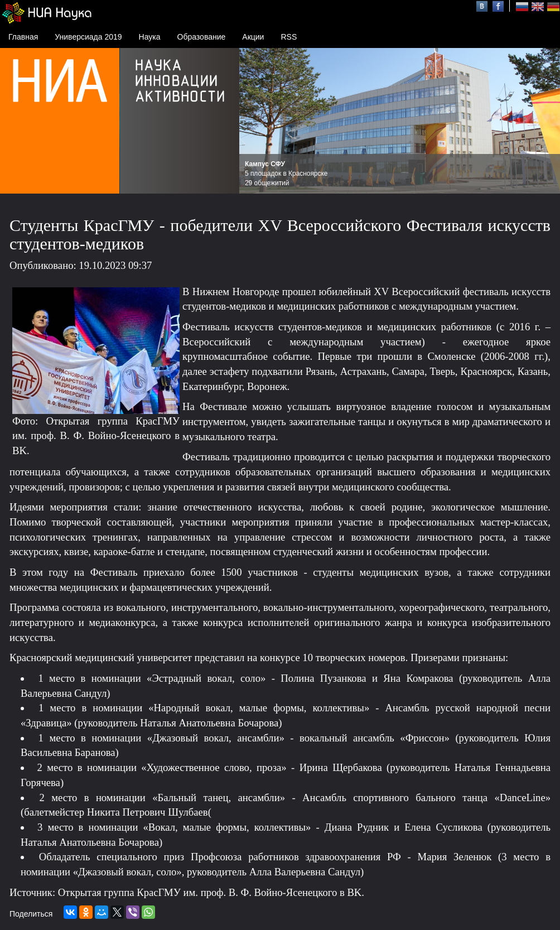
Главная (23, 37)
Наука (150, 37)
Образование (202, 37)
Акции (253, 37)
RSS (289, 37)
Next (545, 121)
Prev (254, 121)
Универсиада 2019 (88, 37)
